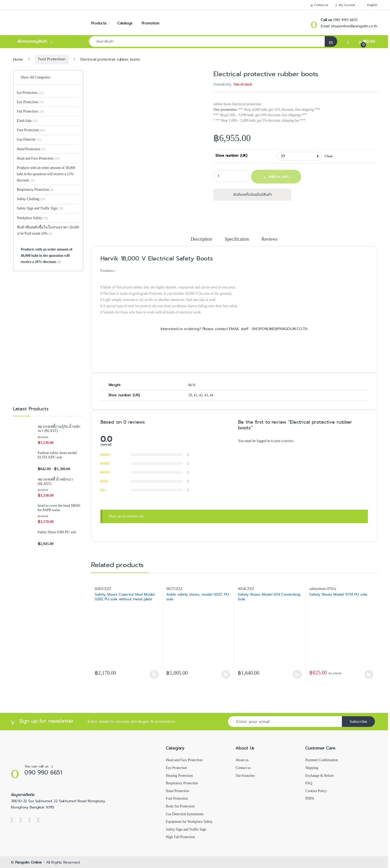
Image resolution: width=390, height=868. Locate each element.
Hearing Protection (179, 776)
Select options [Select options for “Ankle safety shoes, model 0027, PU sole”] (226, 674)
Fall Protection (30, 111)
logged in (263, 441)
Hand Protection (31, 149)
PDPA (310, 798)
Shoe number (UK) (231, 155)
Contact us (319, 5)
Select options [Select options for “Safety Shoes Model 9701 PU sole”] (369, 674)
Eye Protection (30, 102)
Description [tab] (201, 239)
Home (18, 59)
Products (99, 23)
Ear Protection (30, 93)
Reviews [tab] (269, 239)
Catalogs (125, 23)
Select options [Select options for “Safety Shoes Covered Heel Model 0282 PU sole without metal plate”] (154, 674)
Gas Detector (29, 139)
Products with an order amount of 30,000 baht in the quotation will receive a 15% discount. (46, 174)
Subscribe (359, 721)
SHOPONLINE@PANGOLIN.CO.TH (279, 329)
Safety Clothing (31, 199)
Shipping (312, 768)
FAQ (309, 783)
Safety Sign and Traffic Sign (40, 208)
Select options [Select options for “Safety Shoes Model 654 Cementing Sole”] (297, 674)
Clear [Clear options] (328, 156)
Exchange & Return (319, 776)
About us (242, 760)
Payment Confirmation (321, 760)
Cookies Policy (316, 791)
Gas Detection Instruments (185, 814)
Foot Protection (52, 59)
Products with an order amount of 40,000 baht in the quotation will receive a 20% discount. (46, 256)
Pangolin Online (28, 862)
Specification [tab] (237, 239)
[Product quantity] (232, 176)
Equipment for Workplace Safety (189, 822)
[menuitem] (370, 5)
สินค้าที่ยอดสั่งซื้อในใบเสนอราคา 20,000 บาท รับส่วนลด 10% (48, 230)
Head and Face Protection (38, 158)
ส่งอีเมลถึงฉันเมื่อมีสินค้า (252, 194)
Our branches (245, 776)
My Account (345, 5)
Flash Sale (27, 121)
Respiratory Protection (35, 190)
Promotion (151, 23)
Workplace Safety (33, 218)
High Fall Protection (180, 837)
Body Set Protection (180, 806)
